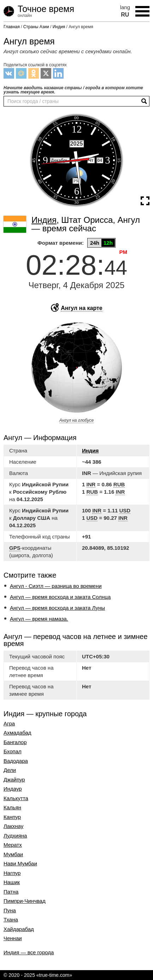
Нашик (12, 882)
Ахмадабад (17, 733)
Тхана (11, 920)
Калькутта (16, 798)
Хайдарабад (19, 929)
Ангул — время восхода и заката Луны (57, 608)
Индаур (13, 789)
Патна (11, 892)
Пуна (10, 911)
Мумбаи (13, 854)
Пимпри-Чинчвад (25, 901)
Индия (90, 451)
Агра (9, 724)
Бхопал (13, 751)
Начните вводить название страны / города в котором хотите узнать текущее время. (73, 90)
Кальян (12, 808)
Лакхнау (13, 826)
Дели (10, 770)
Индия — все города (29, 952)
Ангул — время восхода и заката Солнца (60, 597)
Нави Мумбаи (20, 864)
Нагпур (12, 873)
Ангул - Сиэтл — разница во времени (56, 586)
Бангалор (15, 742)
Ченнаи (13, 938)
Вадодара (16, 761)
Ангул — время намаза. (39, 619)
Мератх (13, 845)
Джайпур (14, 780)
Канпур (12, 817)
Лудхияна (15, 836)
